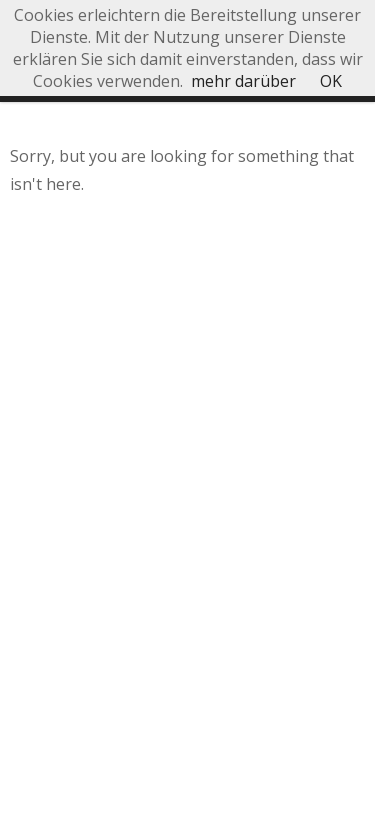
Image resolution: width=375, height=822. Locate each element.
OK (331, 81)
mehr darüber (243, 81)
